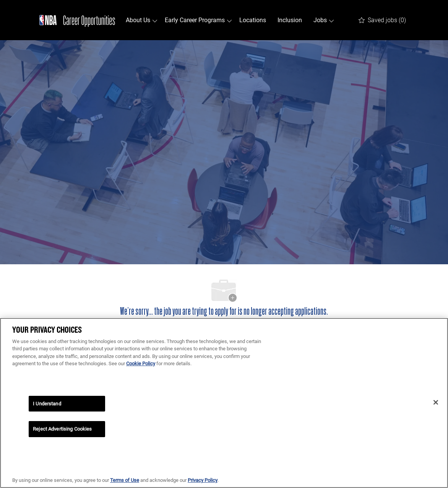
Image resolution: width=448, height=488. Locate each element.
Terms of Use (125, 480)
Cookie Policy (141, 364)
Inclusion (290, 20)
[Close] (436, 402)
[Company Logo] (77, 20)
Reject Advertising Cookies (62, 429)
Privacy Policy (203, 480)
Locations (253, 20)
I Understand (47, 404)
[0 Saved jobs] (382, 20)
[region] (224, 403)
